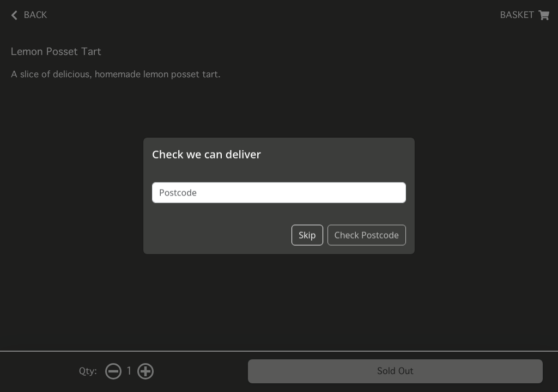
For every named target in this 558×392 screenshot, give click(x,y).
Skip (307, 228)
